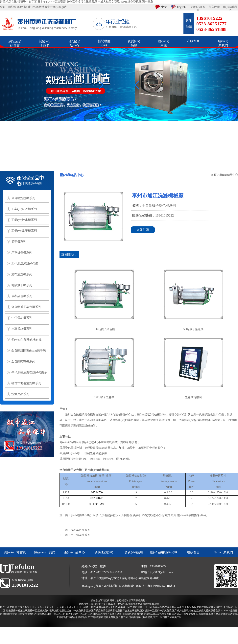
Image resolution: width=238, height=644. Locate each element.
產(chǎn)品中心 (229, 175)
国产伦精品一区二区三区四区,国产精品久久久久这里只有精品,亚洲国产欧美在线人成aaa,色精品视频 (119, 614)
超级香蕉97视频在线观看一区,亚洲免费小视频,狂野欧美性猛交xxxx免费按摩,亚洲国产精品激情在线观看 (60, 611)
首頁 (214, 175)
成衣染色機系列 (80, 530)
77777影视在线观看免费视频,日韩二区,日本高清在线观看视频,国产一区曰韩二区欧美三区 (135, 617)
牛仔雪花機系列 (80, 535)
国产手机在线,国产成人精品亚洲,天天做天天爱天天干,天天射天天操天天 (38, 607)
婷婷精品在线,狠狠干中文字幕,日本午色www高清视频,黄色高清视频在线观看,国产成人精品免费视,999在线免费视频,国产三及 (77, 2)
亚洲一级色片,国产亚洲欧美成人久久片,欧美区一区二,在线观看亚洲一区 (114, 607)
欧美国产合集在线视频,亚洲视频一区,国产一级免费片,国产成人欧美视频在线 (156, 611)
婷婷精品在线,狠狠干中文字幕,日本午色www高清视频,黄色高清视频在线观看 (119, 604)
